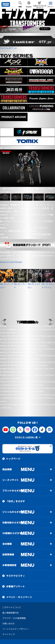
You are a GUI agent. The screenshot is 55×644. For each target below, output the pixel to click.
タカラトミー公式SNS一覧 (26, 437)
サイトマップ (9, 634)
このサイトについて (12, 607)
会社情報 (7, 544)
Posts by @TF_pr (8, 48)
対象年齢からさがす (13, 523)
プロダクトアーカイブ (27, 29)
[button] (4, 322)
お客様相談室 (9, 565)
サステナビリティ (16, 576)
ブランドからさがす (13, 491)
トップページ (13, 459)
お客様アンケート (16, 586)
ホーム (4, 29)
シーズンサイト (11, 480)
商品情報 (12, 29)
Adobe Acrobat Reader (11, 262)
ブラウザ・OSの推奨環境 (14, 618)
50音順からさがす (12, 533)
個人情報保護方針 (11, 613)
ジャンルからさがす (13, 512)
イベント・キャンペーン (19, 597)
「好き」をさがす (16, 501)
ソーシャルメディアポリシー (16, 629)
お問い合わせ (9, 624)
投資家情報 (8, 554)
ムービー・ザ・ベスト (10, 31)
